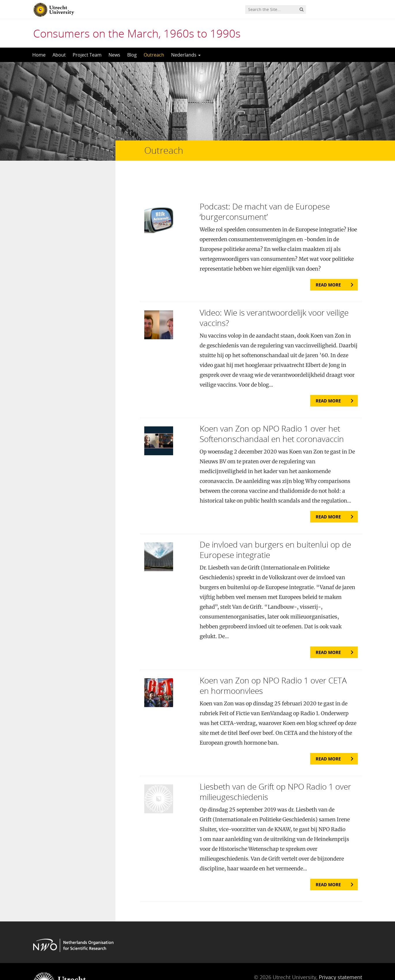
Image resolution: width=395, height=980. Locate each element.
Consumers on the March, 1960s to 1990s (137, 33)
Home (39, 55)
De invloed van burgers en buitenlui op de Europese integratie (275, 527)
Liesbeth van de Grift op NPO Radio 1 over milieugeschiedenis (275, 769)
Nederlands (186, 55)
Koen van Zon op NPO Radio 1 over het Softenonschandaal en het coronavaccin (272, 411)
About (59, 55)
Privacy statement (340, 954)
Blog (132, 55)
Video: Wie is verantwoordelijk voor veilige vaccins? (274, 295)
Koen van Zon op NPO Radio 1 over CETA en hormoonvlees (273, 662)
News (114, 55)
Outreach (154, 55)
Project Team (87, 55)
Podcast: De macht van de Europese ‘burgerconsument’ (265, 188)
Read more (328, 262)
